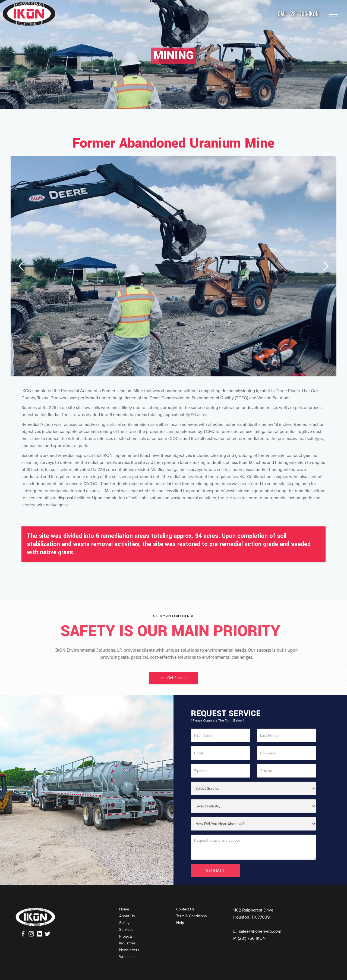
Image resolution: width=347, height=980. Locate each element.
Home (124, 909)
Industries (127, 943)
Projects (126, 936)
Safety (124, 923)
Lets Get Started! (173, 678)
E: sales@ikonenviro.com (257, 931)
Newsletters (129, 950)
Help (180, 923)
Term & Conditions (192, 916)
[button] (21, 266)
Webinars (127, 957)
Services (126, 930)
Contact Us (185, 909)
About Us (127, 916)
